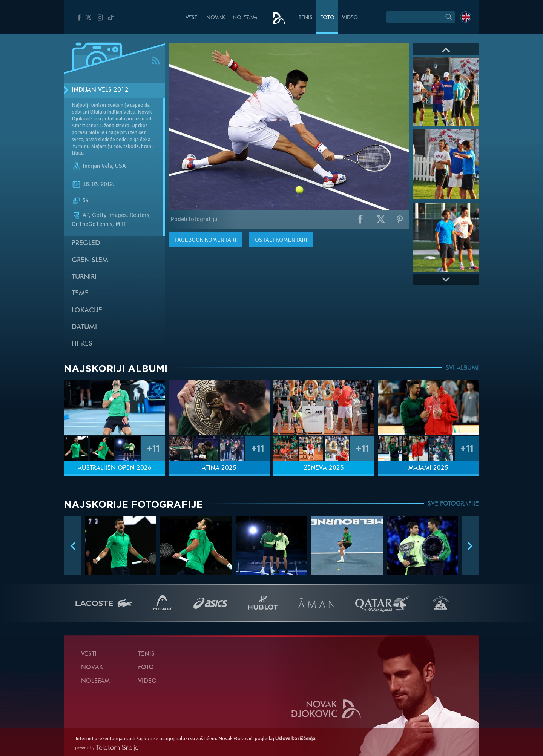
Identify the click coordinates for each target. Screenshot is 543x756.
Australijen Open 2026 (115, 468)
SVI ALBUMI (462, 368)
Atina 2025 (219, 468)
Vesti (192, 18)
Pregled (86, 244)
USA (120, 166)
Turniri (84, 277)
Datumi (84, 327)
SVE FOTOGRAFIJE (453, 504)
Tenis (306, 18)
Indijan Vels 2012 (100, 90)
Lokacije (87, 311)
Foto (327, 18)
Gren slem (90, 260)
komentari (206, 240)
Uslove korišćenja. (296, 738)
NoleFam (245, 18)
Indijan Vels (97, 166)
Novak (216, 18)
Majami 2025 (428, 468)
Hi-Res (82, 344)
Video (350, 18)
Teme (80, 294)
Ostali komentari (281, 240)
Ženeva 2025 (324, 468)
